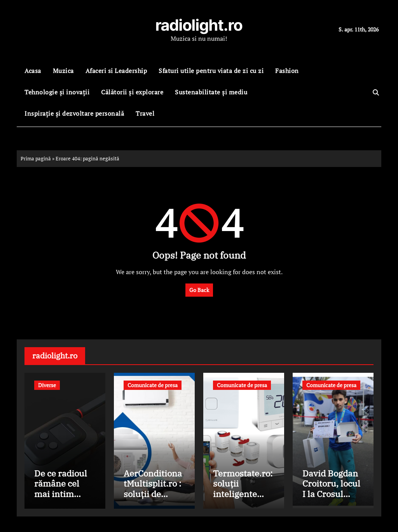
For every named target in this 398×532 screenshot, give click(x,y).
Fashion (287, 71)
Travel (145, 113)
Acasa (33, 71)
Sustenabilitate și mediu (211, 92)
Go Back (199, 290)
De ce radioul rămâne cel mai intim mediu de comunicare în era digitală (63, 499)
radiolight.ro (199, 25)
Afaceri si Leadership (116, 71)
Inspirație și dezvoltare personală (74, 113)
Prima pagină (36, 158)
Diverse (47, 385)
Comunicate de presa (153, 385)
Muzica (63, 71)
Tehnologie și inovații (57, 92)
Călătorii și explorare (132, 92)
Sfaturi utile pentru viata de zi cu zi (211, 71)
